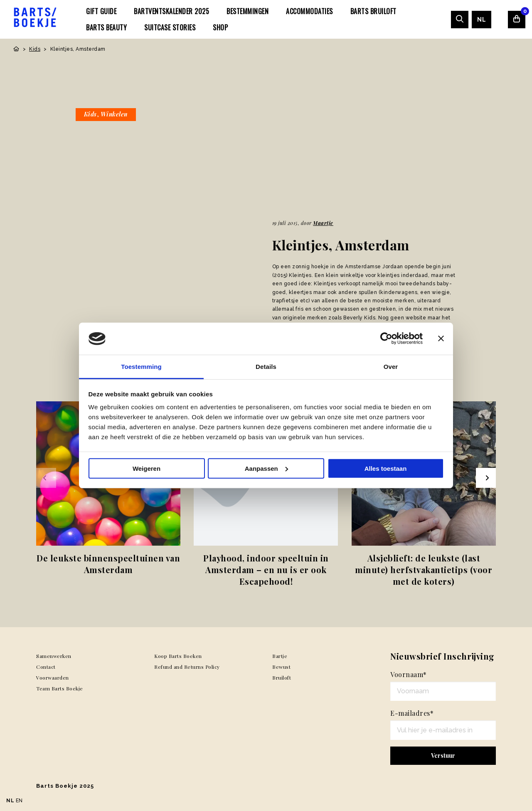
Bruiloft (282, 677)
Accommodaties (309, 11)
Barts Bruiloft (373, 11)
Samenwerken (54, 656)
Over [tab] (391, 367)
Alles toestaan (386, 469)
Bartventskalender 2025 (171, 11)
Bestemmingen (248, 11)
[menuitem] (101, 11)
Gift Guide (101, 11)
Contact (46, 667)
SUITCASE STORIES (170, 27)
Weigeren (147, 469)
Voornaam (409, 674)
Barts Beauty (106, 27)
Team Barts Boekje (60, 688)
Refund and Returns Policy (187, 667)
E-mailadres (412, 713)
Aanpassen (266, 469)
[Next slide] (486, 478)
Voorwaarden (53, 677)
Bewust (281, 667)
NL (482, 20)
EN (19, 801)
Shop (220, 27)
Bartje (280, 656)
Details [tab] (266, 367)
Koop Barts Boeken (178, 656)
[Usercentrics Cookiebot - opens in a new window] (386, 339)
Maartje (323, 223)
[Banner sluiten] (441, 339)
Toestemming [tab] (141, 367)
